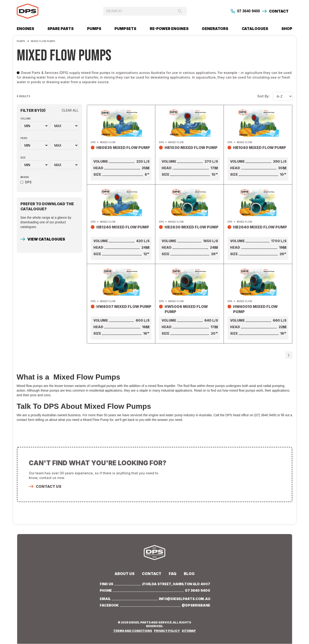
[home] (51, 11)
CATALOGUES (255, 29)
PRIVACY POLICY (167, 630)
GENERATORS (215, 29)
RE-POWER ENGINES (169, 29)
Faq (172, 574)
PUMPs (94, 29)
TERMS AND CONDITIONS (133, 630)
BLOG (188, 574)
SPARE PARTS (60, 29)
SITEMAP (188, 630)
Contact (152, 574)
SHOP (287, 29)
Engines (25, 29)
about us (125, 574)
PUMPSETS (125, 29)
